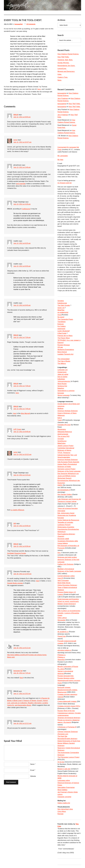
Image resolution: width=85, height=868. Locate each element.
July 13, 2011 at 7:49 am (22, 409)
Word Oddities (62, 790)
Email (32, 770)
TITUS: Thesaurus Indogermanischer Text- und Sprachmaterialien (67, 455)
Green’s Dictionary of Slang (67, 413)
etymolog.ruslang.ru (64, 650)
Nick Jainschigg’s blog (65, 809)
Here (21, 678)
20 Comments (31, 24)
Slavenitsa (61, 660)
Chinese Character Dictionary (68, 732)
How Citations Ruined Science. (68, 54)
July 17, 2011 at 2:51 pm (22, 694)
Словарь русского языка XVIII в (69, 706)
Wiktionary (61, 415)
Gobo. (60, 74)
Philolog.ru (61, 657)
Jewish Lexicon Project (65, 446)
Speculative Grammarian (66, 787)
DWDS (60, 485)
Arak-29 (60, 578)
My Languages (63, 156)
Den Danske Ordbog (65, 494)
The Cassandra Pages (65, 319)
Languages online (64, 780)
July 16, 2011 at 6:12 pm (22, 648)
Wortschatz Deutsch (64, 478)
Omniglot (61, 439)
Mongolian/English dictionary (67, 739)
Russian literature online (66, 678)
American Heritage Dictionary (68, 411)
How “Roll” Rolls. (63, 57)
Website (33, 776)
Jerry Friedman (63, 98)
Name (32, 764)
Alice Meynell (25, 413)
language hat (18, 671)
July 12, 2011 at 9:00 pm (22, 117)
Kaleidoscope (62, 303)
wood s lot (61, 308)
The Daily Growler (64, 305)
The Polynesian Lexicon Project (68, 757)
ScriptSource (62, 441)
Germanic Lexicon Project (66, 469)
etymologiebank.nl (64, 490)
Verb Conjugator (63, 581)
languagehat (19, 24)
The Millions (62, 364)
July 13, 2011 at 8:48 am (22, 432)
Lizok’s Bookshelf (64, 331)
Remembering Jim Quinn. (66, 66)
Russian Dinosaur (64, 345)
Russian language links (66, 676)
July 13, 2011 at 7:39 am (22, 386)
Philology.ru (62, 655)
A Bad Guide (62, 333)
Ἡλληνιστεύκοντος (64, 381)
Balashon (61, 388)
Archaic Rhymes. (63, 63)
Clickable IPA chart (64, 425)
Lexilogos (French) (64, 525)
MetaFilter (61, 310)
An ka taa (61, 762)
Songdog (61, 301)
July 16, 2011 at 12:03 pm (22, 574)
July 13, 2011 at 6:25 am (22, 243)
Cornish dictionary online (66, 576)
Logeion (60, 594)
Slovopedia (61, 620)
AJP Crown (17, 429)
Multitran (60, 408)
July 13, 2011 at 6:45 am (22, 305)
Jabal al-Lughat (63, 374)
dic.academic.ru (63, 632)
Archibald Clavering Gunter (17, 553)
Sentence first (62, 386)
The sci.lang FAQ (64, 436)
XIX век (60, 347)
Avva (59, 315)
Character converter (64, 797)
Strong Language (64, 395)
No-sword (61, 317)
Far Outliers (62, 326)
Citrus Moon (62, 811)
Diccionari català (63, 539)
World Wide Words (64, 583)
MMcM (16, 115)
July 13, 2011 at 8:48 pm (22, 526)
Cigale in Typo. (63, 77)
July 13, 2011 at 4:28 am (22, 204)
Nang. (60, 80)
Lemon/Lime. (62, 69)
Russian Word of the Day (66, 711)
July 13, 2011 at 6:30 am (22, 266)
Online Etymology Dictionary (67, 585)
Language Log (62, 370)
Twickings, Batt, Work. (65, 60)
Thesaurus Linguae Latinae (67, 501)
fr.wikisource (26, 209)
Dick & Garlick (62, 377)
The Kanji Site (62, 736)
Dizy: (59, 553)
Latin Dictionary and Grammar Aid (69, 499)
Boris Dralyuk (62, 352)
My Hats (60, 160)
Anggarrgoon (62, 372)
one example (21, 184)
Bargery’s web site (64, 769)
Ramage (60, 814)
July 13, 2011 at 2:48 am (22, 167)
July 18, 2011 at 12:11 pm (22, 723)
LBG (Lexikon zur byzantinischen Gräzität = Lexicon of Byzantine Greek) (69, 613)
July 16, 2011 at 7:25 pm (22, 673)
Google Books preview (15, 583)
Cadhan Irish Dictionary (66, 564)
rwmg (15, 140)
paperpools (61, 329)
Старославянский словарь (67, 701)
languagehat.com (9, 6)
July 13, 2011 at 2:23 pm (22, 475)
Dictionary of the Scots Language (69, 471)
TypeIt (60, 420)
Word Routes (62, 384)
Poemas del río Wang (65, 336)
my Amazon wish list (65, 183)
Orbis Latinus (62, 618)
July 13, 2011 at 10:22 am (22, 454)
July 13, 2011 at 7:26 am (22, 337)
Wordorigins (62, 429)
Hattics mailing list (64, 803)
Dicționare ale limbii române (67, 557)
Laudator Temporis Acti (65, 354)
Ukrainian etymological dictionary (69, 718)
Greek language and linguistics (68, 599)
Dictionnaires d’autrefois (66, 527)
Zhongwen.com (63, 734)
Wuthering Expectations (66, 350)
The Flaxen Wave (64, 338)
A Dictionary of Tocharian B (67, 727)
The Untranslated (64, 359)
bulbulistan (61, 379)
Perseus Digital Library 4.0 (67, 592)
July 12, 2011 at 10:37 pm (22, 142)
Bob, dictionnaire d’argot (66, 513)
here (39, 89)
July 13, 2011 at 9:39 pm (22, 546)
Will (15, 523)
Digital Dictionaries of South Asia (69, 741)
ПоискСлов (62, 636)
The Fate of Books (64, 361)
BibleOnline (62, 443)
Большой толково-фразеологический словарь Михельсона (67, 690)
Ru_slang (61, 669)
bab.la (60, 418)
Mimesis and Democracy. (66, 71)
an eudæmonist (63, 312)
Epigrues (61, 324)
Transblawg (62, 322)
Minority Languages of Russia (68, 667)
